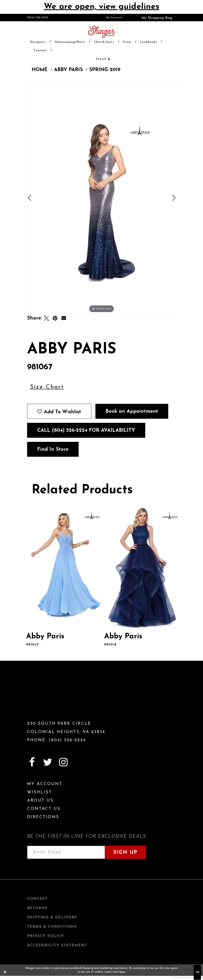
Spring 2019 (105, 70)
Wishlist (40, 792)
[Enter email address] (66, 852)
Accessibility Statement (57, 945)
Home (40, 70)
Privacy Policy (46, 936)
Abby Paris (68, 70)
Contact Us (44, 809)
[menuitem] (114, 18)
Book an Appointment (132, 411)
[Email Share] (64, 318)
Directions (43, 817)
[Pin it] (55, 318)
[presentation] (63, 567)
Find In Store (53, 449)
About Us (40, 801)
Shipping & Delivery (52, 917)
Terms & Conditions (52, 927)
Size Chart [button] (47, 387)
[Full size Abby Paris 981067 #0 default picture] (102, 198)
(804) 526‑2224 (38, 18)
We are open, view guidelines (102, 7)
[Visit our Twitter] (48, 762)
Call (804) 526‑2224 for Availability (86, 430)
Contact (38, 899)
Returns (37, 908)
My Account (114, 18)
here (122, 972)
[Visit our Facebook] (32, 762)
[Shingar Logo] (51, 698)
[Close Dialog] (5, 972)
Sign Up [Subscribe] (125, 852)
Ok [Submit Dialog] (197, 972)
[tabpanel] (102, 198)
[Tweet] (46, 318)
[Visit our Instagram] (64, 762)
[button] (154, 18)
